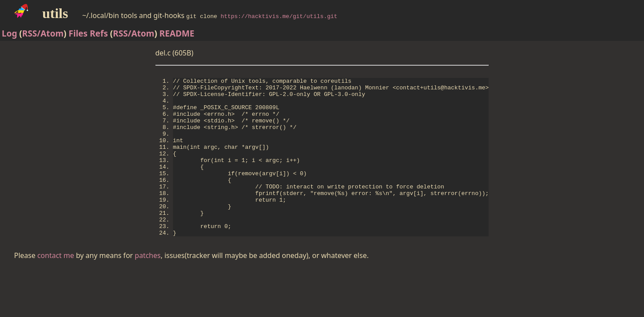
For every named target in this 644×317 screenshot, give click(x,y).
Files (78, 33)
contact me (56, 288)
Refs (99, 33)
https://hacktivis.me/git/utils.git (279, 16)
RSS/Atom (43, 33)
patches (148, 288)
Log (9, 33)
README (177, 33)
